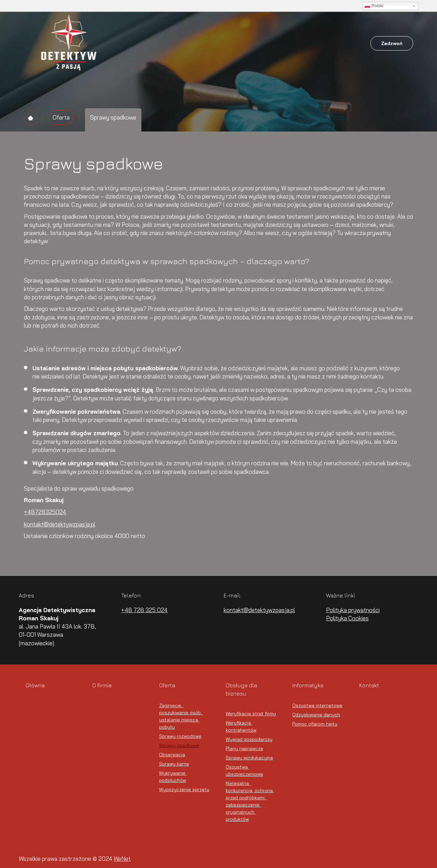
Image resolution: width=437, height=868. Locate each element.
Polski (374, 6)
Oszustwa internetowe (317, 705)
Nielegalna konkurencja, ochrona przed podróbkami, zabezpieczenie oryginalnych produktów (250, 801)
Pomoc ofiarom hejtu (315, 724)
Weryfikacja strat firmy (251, 714)
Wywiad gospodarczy (249, 739)
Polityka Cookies (347, 618)
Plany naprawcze (244, 748)
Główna (137, 43)
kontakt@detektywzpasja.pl (60, 524)
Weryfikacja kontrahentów (241, 726)
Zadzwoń (392, 43)
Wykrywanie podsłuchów (173, 777)
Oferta (193, 43)
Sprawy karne (174, 764)
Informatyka (290, 43)
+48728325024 (45, 512)
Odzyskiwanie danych (316, 715)
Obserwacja (172, 755)
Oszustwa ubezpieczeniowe (244, 770)
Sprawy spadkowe (179, 745)
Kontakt (325, 43)
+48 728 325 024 (144, 610)
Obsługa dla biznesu (238, 43)
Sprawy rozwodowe (180, 736)
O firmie (166, 43)
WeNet (122, 859)
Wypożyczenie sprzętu (184, 789)
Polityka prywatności (353, 610)
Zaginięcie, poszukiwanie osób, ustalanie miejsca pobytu (181, 716)
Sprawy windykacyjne (249, 758)
